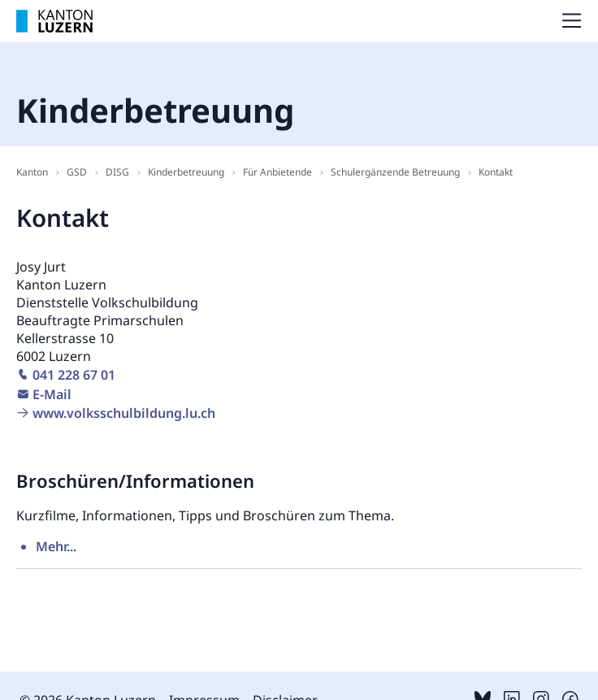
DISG (117, 172)
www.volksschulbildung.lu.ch (124, 413)
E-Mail (52, 394)
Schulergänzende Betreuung (395, 172)
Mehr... (56, 546)
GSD (77, 172)
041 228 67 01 (74, 375)
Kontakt (496, 172)
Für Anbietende (277, 172)
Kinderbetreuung (186, 172)
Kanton (32, 172)
